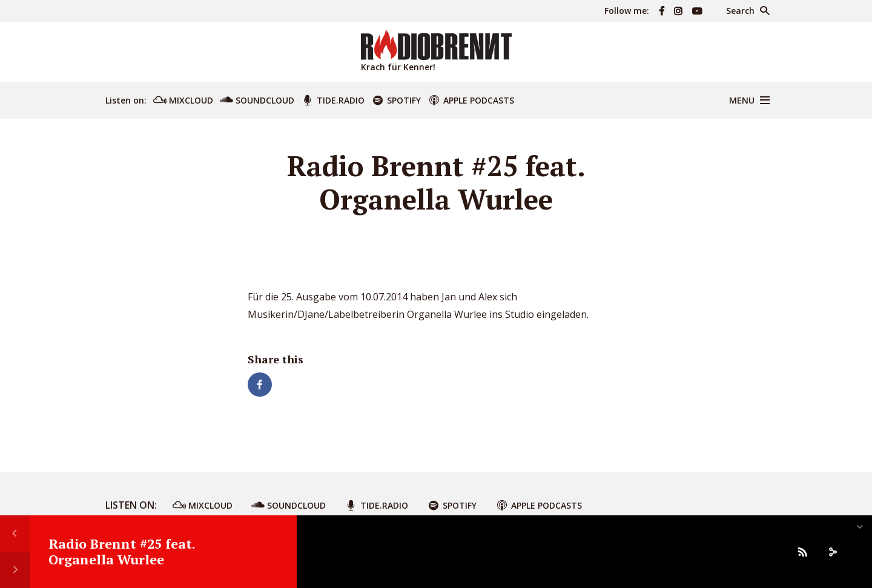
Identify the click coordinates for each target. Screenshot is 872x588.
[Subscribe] (802, 552)
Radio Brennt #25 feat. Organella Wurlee (122, 551)
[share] (833, 552)
